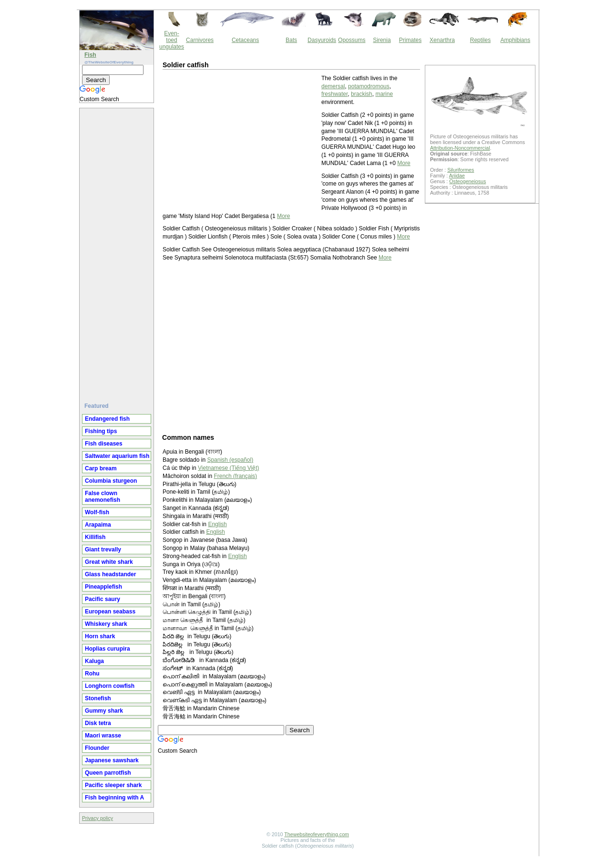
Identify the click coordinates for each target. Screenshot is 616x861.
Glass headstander (110, 574)
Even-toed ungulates (172, 40)
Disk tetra (98, 723)
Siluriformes (461, 170)
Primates (410, 40)
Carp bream (101, 468)
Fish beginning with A (114, 798)
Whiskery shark (106, 624)
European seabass (110, 612)
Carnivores (200, 40)
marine (384, 94)
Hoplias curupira (108, 649)
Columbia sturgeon (111, 481)
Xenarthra (442, 40)
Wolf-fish (97, 512)
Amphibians (515, 40)
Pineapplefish (103, 587)
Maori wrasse (103, 736)
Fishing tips (101, 431)
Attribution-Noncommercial (460, 148)
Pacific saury (103, 599)
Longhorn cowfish (110, 686)
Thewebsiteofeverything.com (317, 834)
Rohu (92, 674)
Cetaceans (245, 40)
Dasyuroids (322, 40)
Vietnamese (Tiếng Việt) (229, 468)
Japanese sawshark (112, 760)
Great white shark (109, 562)
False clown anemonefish (103, 497)
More (404, 163)
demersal (333, 86)
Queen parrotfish (108, 773)
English (217, 524)
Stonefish (98, 698)
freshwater (334, 94)
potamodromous (369, 86)
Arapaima (98, 525)
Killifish (95, 537)
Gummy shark (104, 711)
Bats (291, 40)
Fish (90, 55)
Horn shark (100, 636)
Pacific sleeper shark (113, 785)
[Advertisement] (118, 251)
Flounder (97, 748)
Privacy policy (98, 818)
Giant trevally (103, 550)
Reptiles (480, 40)
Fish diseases (104, 444)
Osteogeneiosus (467, 181)
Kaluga (94, 661)
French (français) (235, 476)
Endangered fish (107, 419)
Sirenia (382, 40)
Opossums (352, 40)
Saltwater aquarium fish (117, 456)
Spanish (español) (230, 460)
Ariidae (457, 176)
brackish (362, 94)
